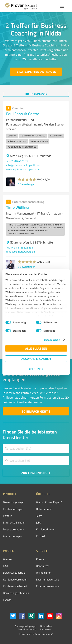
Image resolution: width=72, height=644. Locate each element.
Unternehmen (44, 509)
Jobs (39, 522)
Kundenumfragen (13, 509)
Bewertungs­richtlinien (16, 593)
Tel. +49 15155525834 (20, 247)
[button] (27, 179)
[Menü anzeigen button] (62, 6)
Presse (40, 559)
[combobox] (36, 449)
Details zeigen (52, 340)
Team (39, 516)
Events (7, 600)
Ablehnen (36, 369)
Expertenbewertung (48, 579)
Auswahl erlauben (36, 359)
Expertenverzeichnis (48, 586)
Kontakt (41, 536)
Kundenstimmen (46, 529)
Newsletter (43, 566)
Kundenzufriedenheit (15, 586)
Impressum (46, 629)
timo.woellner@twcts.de (20, 251)
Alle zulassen (36, 348)
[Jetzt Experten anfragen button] (36, 72)
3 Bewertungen (26, 184)
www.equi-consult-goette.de (23, 169)
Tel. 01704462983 (17, 161)
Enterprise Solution (14, 522)
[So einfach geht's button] (36, 411)
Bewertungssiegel (14, 502)
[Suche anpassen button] (36, 94)
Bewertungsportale (14, 573)
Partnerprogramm (14, 529)
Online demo (43, 573)
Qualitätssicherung (27, 629)
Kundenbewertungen (15, 579)
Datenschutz (46, 626)
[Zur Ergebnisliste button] (36, 473)
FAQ (5, 566)
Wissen (7, 559)
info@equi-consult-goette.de (23, 165)
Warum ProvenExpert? (49, 502)
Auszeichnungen (13, 536)
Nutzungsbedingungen (26, 626)
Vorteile (7, 516)
